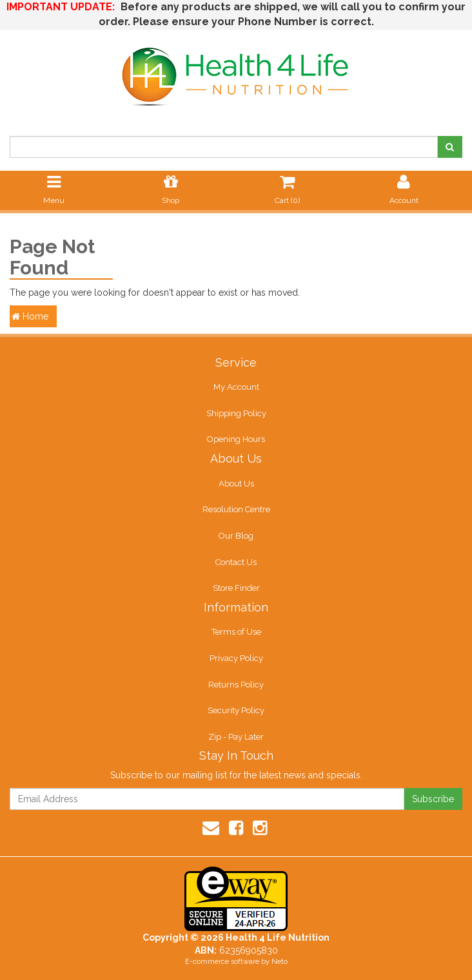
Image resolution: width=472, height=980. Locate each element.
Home (30, 316)
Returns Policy (236, 685)
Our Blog (236, 536)
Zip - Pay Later (236, 737)
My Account (236, 387)
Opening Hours (236, 439)
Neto (280, 962)
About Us (236, 484)
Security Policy (236, 710)
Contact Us (236, 562)
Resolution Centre (236, 509)
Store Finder (236, 588)
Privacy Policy (236, 658)
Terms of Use (236, 632)
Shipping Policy (236, 413)
